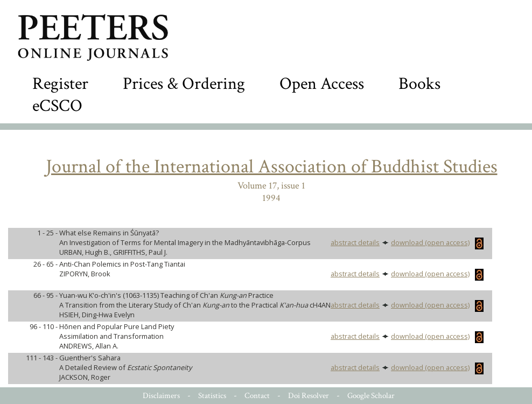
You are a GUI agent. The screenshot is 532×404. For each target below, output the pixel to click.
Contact (257, 396)
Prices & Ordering (184, 84)
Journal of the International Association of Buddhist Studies (272, 167)
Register (60, 84)
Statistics (212, 396)
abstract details (355, 242)
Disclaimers (161, 396)
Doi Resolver (309, 396)
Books (419, 84)
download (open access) (437, 242)
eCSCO (57, 106)
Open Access (322, 84)
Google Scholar (371, 396)
